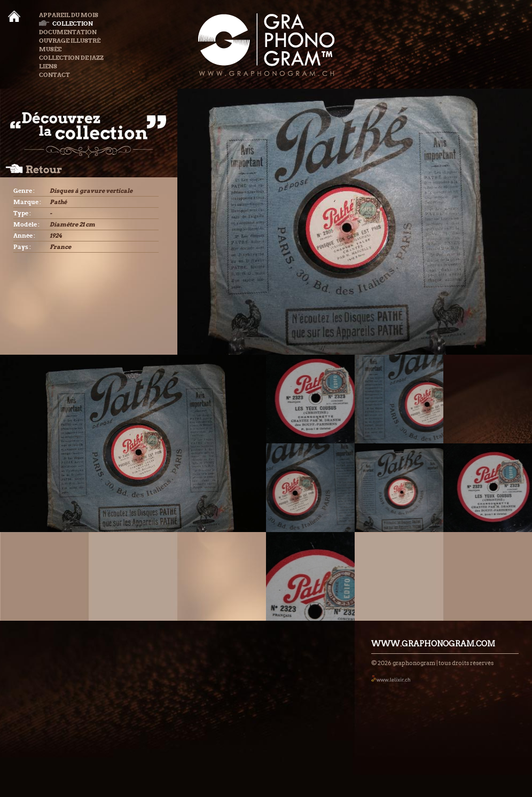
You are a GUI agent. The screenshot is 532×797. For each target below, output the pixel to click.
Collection (66, 24)
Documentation (68, 32)
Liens (48, 66)
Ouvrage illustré (70, 41)
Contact (54, 75)
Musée (50, 49)
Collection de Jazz (71, 58)
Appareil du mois (69, 15)
